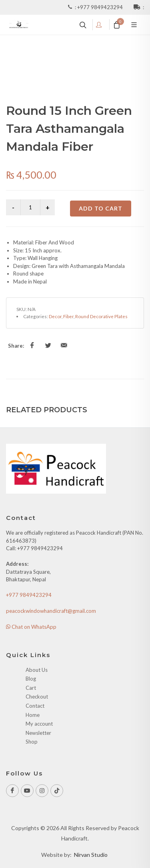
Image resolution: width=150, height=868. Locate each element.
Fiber (68, 316)
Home (33, 715)
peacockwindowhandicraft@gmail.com (51, 611)
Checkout (37, 697)
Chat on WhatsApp (31, 627)
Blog (31, 679)
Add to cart (101, 208)
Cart (31, 688)
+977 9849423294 (101, 7)
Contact (35, 706)
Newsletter (38, 733)
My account (39, 724)
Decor (55, 316)
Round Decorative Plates (101, 316)
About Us (37, 670)
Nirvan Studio (91, 855)
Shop (32, 742)
